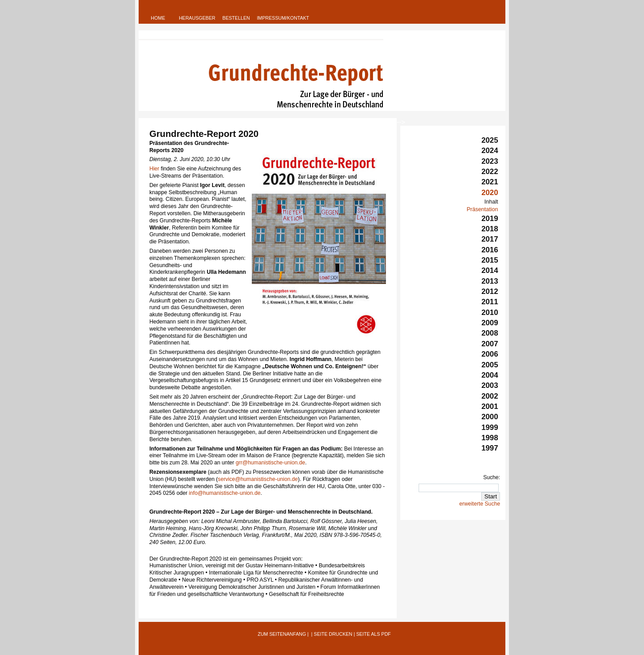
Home (158, 18)
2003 (490, 385)
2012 (490, 291)
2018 (490, 229)
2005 (490, 365)
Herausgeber (197, 18)
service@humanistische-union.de (258, 479)
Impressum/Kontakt (283, 18)
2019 (490, 219)
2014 (490, 270)
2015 (490, 260)
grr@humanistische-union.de (270, 463)
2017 (490, 239)
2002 (490, 396)
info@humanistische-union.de (225, 493)
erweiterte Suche (480, 504)
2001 (490, 406)
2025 (490, 140)
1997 (490, 448)
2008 (490, 333)
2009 (490, 323)
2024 (490, 151)
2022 (490, 172)
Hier (154, 169)
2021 (490, 182)
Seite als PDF (373, 634)
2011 (490, 302)
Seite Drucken (333, 634)
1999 (490, 427)
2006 (490, 354)
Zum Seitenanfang (282, 634)
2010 (490, 313)
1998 (490, 438)
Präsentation (482, 209)
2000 (490, 417)
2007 (490, 344)
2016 (490, 250)
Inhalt (491, 202)
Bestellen (236, 18)
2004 (490, 375)
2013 (490, 281)
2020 (490, 193)
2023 (490, 161)
